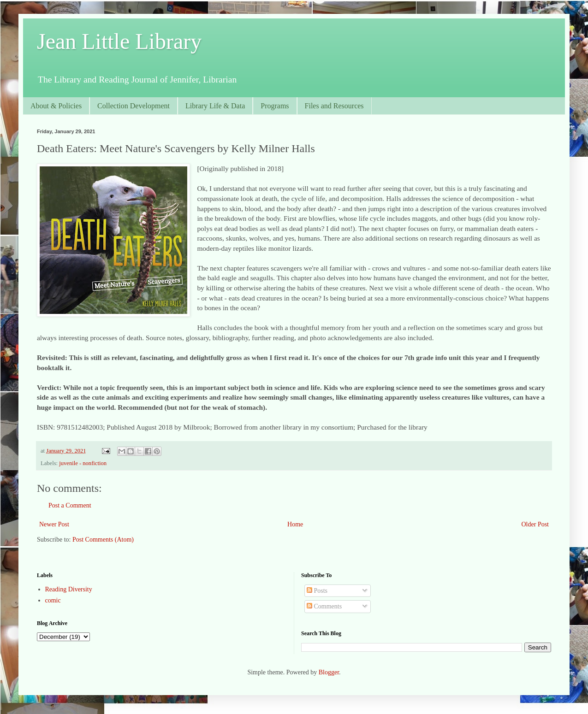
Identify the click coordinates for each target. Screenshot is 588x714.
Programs (275, 106)
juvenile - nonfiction (83, 463)
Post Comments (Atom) (103, 540)
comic (53, 600)
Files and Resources (334, 106)
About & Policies (56, 106)
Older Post (535, 524)
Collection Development (134, 106)
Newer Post (54, 524)
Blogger (329, 672)
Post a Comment (70, 505)
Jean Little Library (119, 41)
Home (295, 524)
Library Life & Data (215, 106)
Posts (317, 591)
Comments (324, 606)
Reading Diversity (69, 589)
